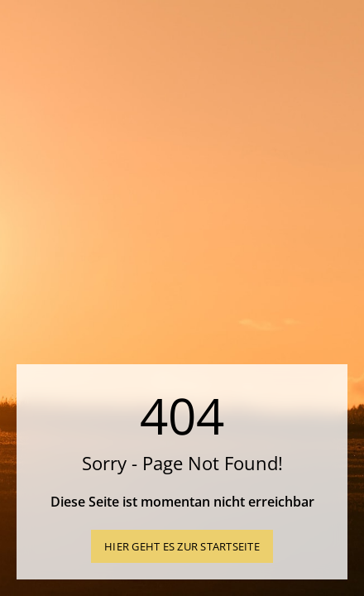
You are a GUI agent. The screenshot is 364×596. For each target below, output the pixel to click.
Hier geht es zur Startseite (182, 546)
